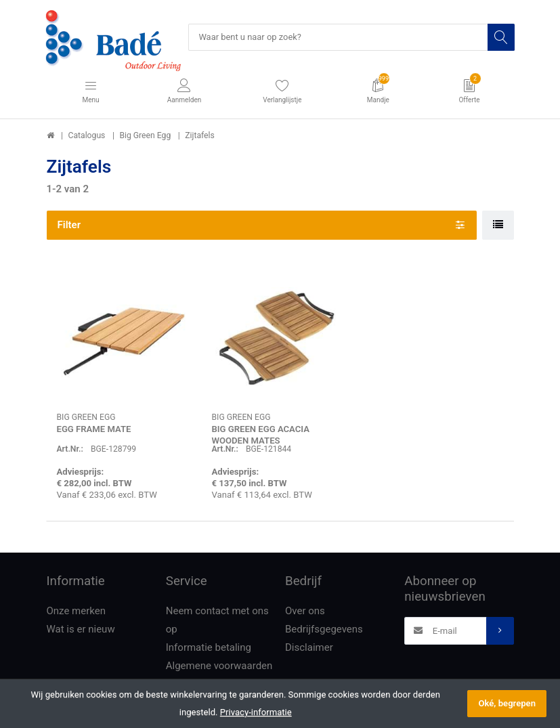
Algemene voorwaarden (219, 666)
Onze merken (77, 612)
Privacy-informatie (256, 712)
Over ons (305, 612)
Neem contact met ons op (217, 621)
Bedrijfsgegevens (324, 630)
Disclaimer (309, 648)
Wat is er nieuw (81, 630)
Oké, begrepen (507, 703)
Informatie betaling (209, 648)
